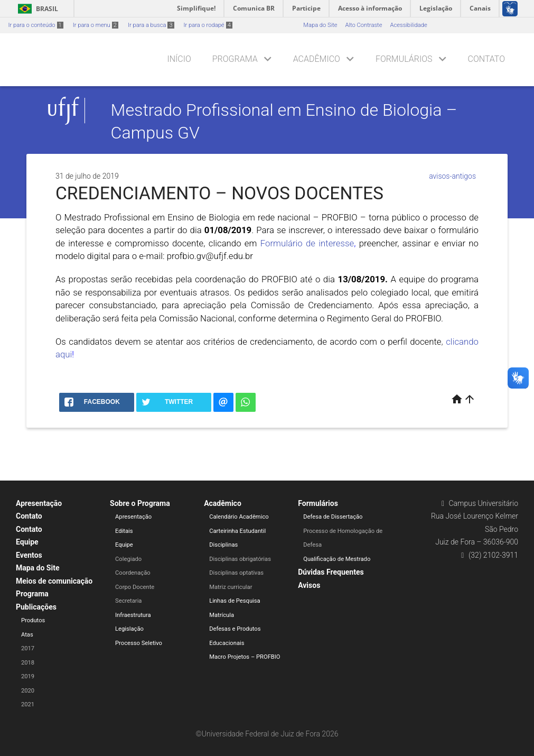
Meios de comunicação (54, 581)
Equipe (27, 542)
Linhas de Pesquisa (235, 601)
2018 (28, 663)
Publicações (36, 607)
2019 (28, 676)
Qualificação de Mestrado (337, 559)
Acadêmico (317, 59)
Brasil (36, 9)
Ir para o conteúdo (36, 25)
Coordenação (133, 573)
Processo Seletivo (139, 643)
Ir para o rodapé (208, 25)
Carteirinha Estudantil (237, 531)
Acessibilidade (408, 25)
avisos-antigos (452, 176)
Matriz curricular (231, 587)
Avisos (309, 585)
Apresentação (39, 503)
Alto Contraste (364, 25)
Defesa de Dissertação (333, 517)
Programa (235, 59)
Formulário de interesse (307, 243)
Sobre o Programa (140, 503)
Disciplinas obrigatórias (240, 559)
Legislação (129, 629)
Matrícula (222, 615)
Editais (124, 531)
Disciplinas (223, 545)
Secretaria (128, 601)
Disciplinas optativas (236, 573)
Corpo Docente (135, 587)
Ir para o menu (96, 25)
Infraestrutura (133, 615)
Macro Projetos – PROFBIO (245, 657)
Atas (27, 635)
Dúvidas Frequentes (331, 572)
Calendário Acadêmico (239, 517)
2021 (28, 704)
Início (179, 59)
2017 (28, 648)
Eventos (29, 555)
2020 (28, 691)
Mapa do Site (320, 25)
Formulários (404, 59)
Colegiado (128, 559)
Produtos (33, 620)
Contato (486, 59)
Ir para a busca (151, 25)
